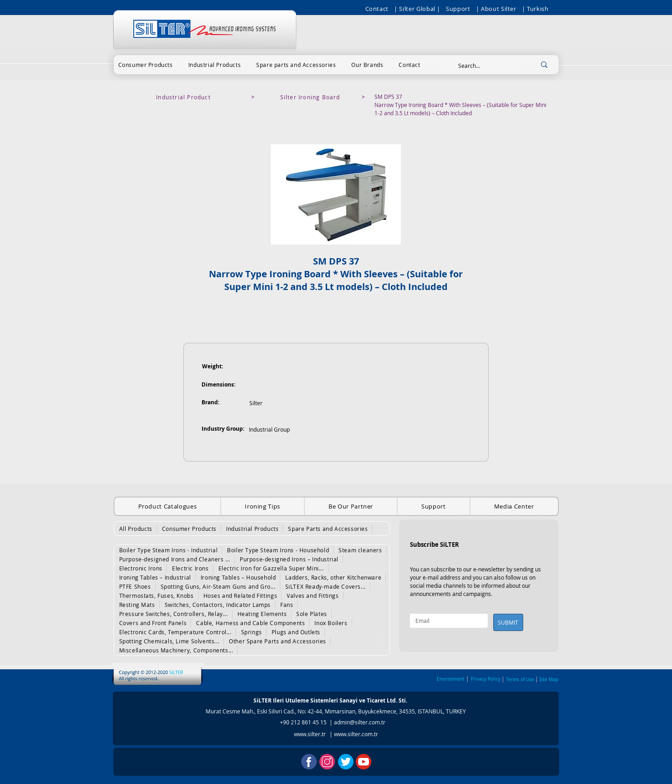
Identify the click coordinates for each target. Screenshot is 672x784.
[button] (146, 65)
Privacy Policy (486, 679)
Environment (451, 679)
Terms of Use (520, 680)
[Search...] (488, 66)
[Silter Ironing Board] (311, 97)
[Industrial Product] (184, 97)
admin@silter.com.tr (360, 722)
